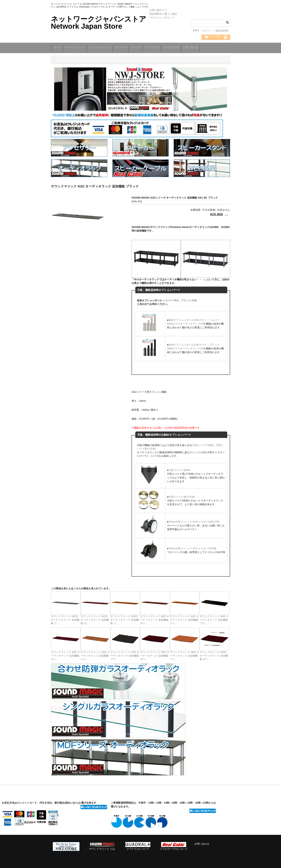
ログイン (207, 31)
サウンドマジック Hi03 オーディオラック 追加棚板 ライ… (184, 654)
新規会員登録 (222, 31)
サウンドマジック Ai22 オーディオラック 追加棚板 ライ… (184, 618)
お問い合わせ (218, 48)
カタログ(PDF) (195, 48)
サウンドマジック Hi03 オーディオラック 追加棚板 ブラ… (125, 654)
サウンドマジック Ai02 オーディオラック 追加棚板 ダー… (65, 654)
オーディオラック (80, 48)
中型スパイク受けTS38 (181, 495)
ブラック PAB (189, 299)
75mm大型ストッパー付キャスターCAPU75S (194, 520)
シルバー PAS (171, 299)
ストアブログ (172, 48)
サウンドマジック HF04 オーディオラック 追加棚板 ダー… (214, 654)
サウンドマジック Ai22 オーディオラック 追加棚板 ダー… (155, 618)
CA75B (155, 454)
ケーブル (152, 48)
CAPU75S (143, 454)
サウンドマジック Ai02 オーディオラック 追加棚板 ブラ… (214, 618)
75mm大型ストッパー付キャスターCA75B (192, 547)
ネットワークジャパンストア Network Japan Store (99, 23)
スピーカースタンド (108, 48)
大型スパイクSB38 (203, 444)
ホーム (58, 48)
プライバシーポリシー (162, 18)
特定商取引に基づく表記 (163, 14)
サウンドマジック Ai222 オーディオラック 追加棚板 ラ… (125, 618)
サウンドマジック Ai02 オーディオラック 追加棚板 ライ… (95, 654)
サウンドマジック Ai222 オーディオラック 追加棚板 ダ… (95, 618)
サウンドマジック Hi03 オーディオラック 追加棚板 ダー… (155, 654)
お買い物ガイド (158, 10)
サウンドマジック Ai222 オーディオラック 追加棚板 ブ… (65, 618)
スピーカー (133, 48)
